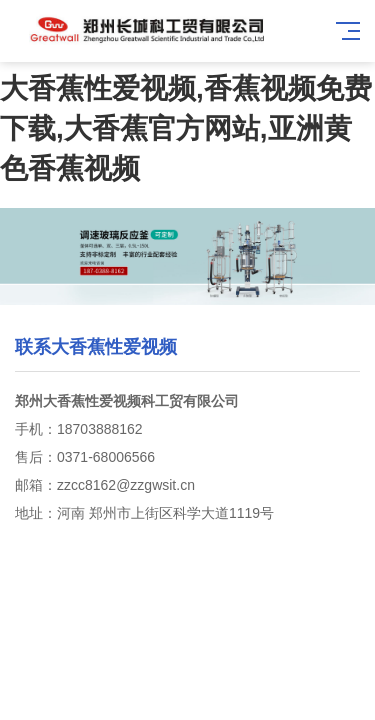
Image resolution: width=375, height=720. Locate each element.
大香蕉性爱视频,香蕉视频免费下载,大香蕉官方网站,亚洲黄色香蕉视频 (186, 128)
